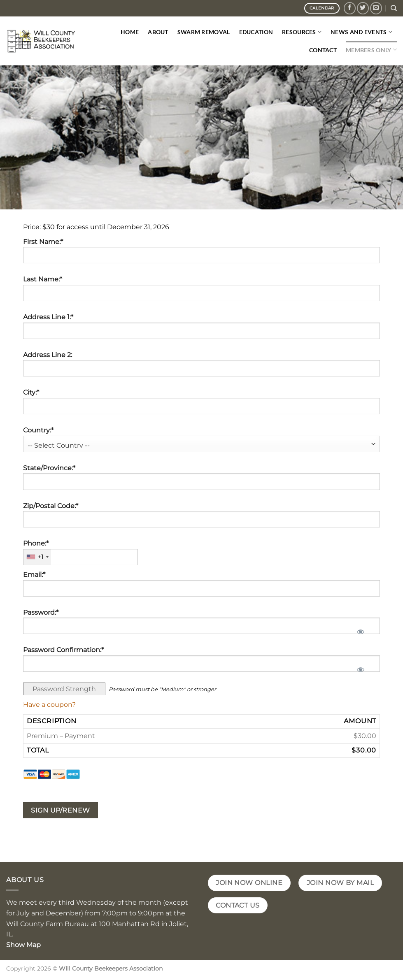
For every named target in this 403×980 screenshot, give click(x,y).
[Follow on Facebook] (350, 8)
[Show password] (360, 629)
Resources (302, 32)
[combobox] (37, 557)
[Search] (394, 8)
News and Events (361, 32)
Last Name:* (43, 279)
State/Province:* (49, 468)
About (158, 32)
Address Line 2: (48, 355)
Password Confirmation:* (63, 650)
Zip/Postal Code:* (51, 506)
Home (130, 32)
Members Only (371, 50)
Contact (323, 50)
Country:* (38, 430)
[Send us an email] (376, 8)
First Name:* (43, 242)
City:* (31, 392)
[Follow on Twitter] (363, 8)
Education (256, 32)
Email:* (34, 575)
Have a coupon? (49, 705)
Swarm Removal (204, 32)
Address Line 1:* (48, 317)
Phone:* (36, 543)
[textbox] (80, 557)
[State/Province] (201, 481)
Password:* (41, 612)
